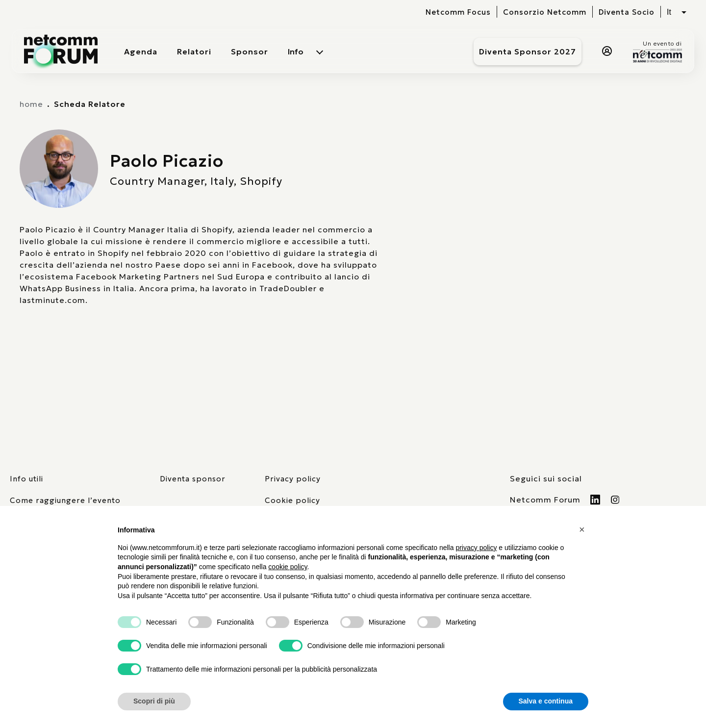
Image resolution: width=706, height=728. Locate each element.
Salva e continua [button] (546, 701)
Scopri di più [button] (154, 701)
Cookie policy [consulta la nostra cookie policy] (292, 500)
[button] (583, 529)
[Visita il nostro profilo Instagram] (616, 500)
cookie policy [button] (288, 567)
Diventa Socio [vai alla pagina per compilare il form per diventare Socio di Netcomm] (627, 12)
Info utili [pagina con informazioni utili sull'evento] (26, 479)
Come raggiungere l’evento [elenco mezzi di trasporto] (65, 500)
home (31, 104)
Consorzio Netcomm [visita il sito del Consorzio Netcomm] (545, 12)
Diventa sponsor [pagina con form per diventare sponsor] (193, 479)
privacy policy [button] (476, 548)
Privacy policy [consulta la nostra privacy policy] (293, 479)
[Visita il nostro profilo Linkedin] (595, 500)
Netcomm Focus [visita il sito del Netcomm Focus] (458, 12)
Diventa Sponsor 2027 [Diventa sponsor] (528, 51)
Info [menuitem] (296, 51)
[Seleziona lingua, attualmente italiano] (677, 12)
